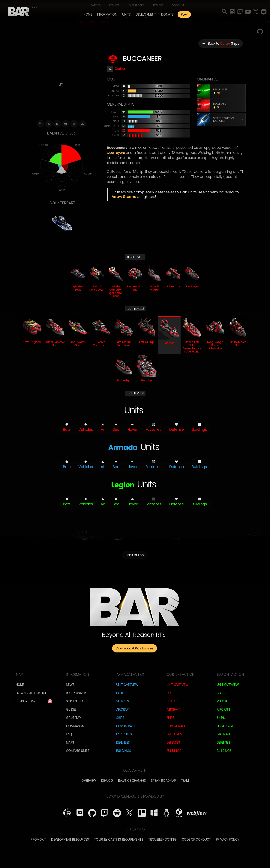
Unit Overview (127, 685)
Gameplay (73, 718)
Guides (71, 709)
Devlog (158, 5)
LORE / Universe (77, 693)
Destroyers (116, 153)
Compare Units (78, 751)
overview (89, 781)
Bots (120, 693)
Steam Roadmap (163, 781)
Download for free (31, 693)
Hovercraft (126, 726)
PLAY (184, 14)
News (70, 685)
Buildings (124, 751)
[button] (107, 14)
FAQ (69, 734)
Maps (70, 742)
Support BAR (25, 701)
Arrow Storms (124, 197)
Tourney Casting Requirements (119, 839)
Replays (114, 5)
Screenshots (76, 701)
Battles (96, 5)
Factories (124, 734)
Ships (120, 718)
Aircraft (123, 709)
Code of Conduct (196, 839)
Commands (75, 726)
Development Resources (70, 839)
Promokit (38, 839)
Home (88, 14)
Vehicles (123, 701)
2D (82, 124)
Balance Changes (132, 781)
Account (178, 5)
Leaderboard (136, 5)
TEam (185, 781)
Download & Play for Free (135, 648)
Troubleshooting (162, 839)
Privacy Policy (228, 839)
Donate (167, 14)
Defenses (123, 742)
